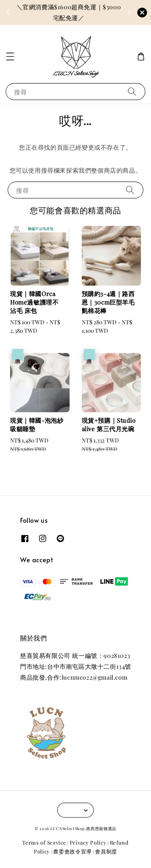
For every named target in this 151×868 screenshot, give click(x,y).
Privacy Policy (88, 842)
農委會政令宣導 (72, 851)
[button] (10, 56)
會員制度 (106, 851)
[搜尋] (132, 91)
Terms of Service (44, 842)
